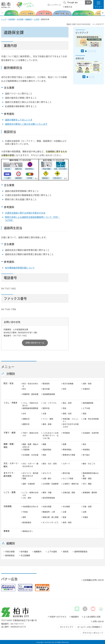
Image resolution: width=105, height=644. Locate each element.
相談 (84, 414)
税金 (64, 408)
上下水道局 (52, 552)
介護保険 (26, 450)
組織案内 (29, 19)
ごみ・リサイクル (49, 403)
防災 (24, 389)
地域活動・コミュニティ (71, 420)
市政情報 (11, 19)
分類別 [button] (11, 374)
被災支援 (46, 389)
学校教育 (66, 433)
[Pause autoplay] (82, 51)
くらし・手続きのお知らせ (30, 404)
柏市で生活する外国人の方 (71, 426)
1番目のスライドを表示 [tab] (86, 51)
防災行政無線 (68, 384)
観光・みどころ (89, 464)
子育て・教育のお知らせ (30, 434)
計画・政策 (87, 507)
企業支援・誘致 (69, 493)
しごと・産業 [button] (10, 492)
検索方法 (68, 7)
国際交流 (26, 424)
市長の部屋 (47, 507)
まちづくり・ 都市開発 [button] (9, 474)
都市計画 (66, 473)
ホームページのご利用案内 (89, 627)
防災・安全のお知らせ (30, 385)
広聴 (84, 512)
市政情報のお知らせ (30, 507)
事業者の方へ (28, 531)
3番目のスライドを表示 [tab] (92, 51)
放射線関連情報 (49, 394)
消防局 (66, 552)
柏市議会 (24, 552)
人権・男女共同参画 (91, 419)
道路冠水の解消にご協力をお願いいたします (26, 124)
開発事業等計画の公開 (91, 475)
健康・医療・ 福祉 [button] (10, 446)
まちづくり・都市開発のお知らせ (30, 475)
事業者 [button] (7, 531)
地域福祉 (86, 450)
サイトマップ (66, 627)
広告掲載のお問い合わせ (93, 580)
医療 (64, 444)
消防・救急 (87, 384)
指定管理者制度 (49, 498)
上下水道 (86, 408)
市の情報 (20, 19)
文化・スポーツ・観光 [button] (12, 465)
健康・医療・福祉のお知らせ (30, 446)
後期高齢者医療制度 (30, 408)
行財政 (25, 512)
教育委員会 (27, 523)
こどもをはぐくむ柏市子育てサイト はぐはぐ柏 (50, 436)
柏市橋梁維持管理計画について (20, 268)
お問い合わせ (98, 621)
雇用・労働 (47, 493)
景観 (24, 478)
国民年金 (46, 408)
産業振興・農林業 (90, 493)
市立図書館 (25, 555)
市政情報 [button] (8, 506)
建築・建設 (87, 478)
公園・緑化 (47, 478)
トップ (4, 19)
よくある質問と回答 (92, 617)
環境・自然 (67, 414)
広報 (64, 512)
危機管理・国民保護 (30, 394)
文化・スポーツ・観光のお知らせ (30, 465)
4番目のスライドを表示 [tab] (95, 51)
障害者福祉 (67, 450)
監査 (64, 517)
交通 (44, 414)
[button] (99, 4)
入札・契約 (27, 498)
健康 (44, 444)
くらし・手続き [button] (10, 403)
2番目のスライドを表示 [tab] (89, 51)
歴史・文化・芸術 (50, 464)
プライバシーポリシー (92, 633)
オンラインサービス (50, 523)
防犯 (64, 389)
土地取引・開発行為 (71, 484)
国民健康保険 (88, 403)
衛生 (84, 444)
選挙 (24, 517)
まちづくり (47, 473)
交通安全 (86, 389)
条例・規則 (67, 523)
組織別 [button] (11, 543)
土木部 (36, 19)
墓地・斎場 (47, 424)
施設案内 (75, 617)
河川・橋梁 (87, 484)
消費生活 (26, 419)
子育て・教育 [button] (10, 433)
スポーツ (66, 464)
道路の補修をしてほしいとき (19, 120)
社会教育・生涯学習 (91, 433)
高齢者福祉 (47, 450)
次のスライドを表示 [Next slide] (103, 13)
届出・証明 (67, 403)
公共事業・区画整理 (50, 484)
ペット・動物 (48, 419)
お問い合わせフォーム (35, 343)
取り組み (86, 455)
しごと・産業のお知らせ (30, 494)
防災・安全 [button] (9, 383)
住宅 (24, 414)
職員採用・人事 (49, 512)
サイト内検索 (65, 3)
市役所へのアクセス (58, 617)
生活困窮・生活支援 (30, 455)
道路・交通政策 (29, 484)
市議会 (85, 517)
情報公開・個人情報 (50, 517)
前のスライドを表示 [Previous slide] (3, 13)
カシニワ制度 (68, 478)
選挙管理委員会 (81, 552)
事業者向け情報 (69, 455)
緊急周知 (46, 384)
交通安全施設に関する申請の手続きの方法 (25, 213)
